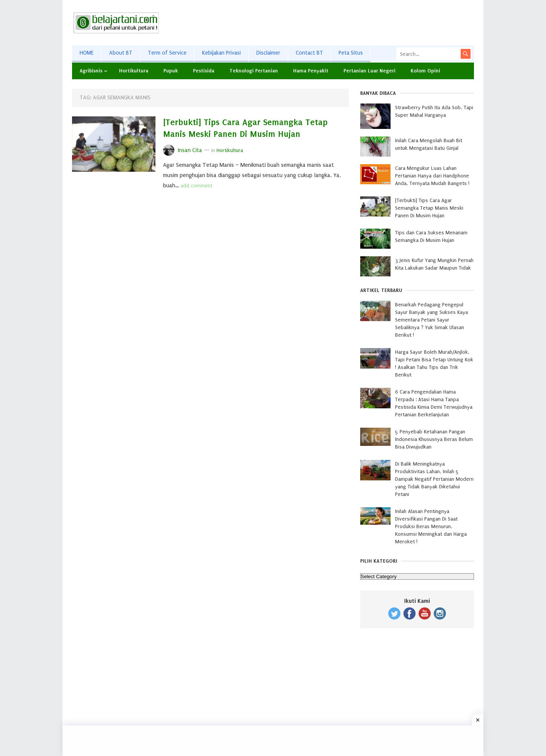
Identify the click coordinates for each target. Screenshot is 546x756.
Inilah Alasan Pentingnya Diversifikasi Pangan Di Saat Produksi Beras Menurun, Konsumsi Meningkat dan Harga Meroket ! (431, 526)
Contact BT (309, 53)
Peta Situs (351, 53)
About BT (121, 53)
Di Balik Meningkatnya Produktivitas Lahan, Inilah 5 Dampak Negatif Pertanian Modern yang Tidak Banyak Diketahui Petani (434, 479)
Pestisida (204, 71)
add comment (196, 186)
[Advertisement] (336, 23)
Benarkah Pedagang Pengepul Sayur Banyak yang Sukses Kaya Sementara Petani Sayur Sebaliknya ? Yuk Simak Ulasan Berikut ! (431, 320)
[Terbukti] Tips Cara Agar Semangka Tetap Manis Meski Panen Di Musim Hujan (429, 208)
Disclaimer (268, 53)
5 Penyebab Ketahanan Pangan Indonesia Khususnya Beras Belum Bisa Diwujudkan (434, 439)
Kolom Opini (425, 71)
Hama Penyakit (311, 71)
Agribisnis (91, 71)
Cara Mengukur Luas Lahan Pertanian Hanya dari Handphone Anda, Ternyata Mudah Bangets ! (432, 176)
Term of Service (167, 53)
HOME (87, 53)
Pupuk (171, 71)
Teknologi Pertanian (254, 71)
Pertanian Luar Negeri (369, 71)
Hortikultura (134, 71)
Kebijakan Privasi (221, 53)
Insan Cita (190, 150)
